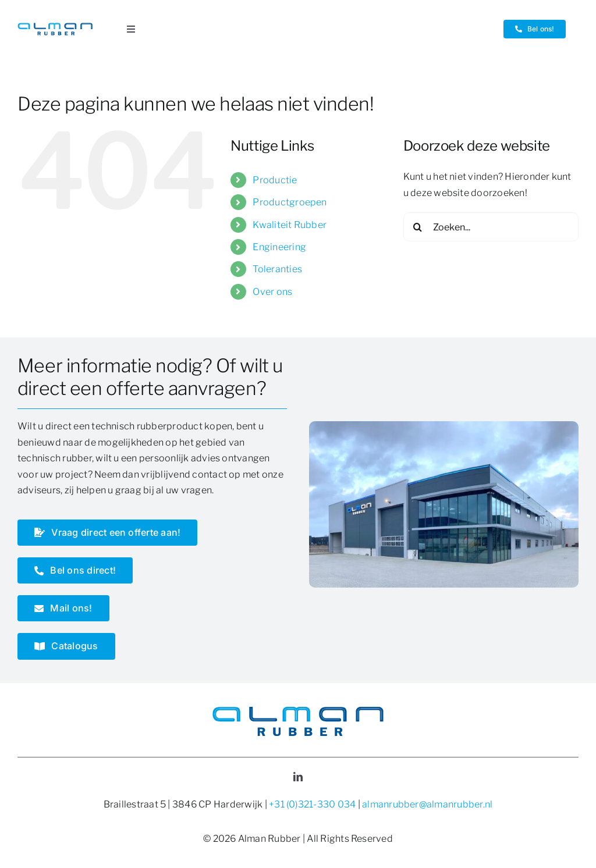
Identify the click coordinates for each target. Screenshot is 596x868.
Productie (275, 180)
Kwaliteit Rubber (290, 225)
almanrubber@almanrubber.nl (427, 804)
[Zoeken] (418, 227)
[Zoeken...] (491, 227)
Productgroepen (290, 202)
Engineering (279, 247)
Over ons (272, 292)
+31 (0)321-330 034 (312, 804)
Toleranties (277, 269)
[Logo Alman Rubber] (55, 27)
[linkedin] (298, 777)
